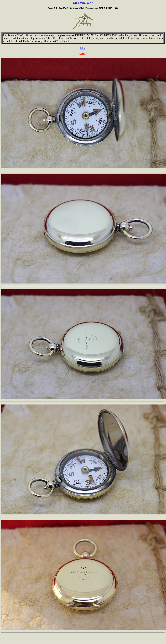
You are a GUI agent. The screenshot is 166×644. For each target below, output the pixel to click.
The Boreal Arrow (83, 3)
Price (83, 48)
